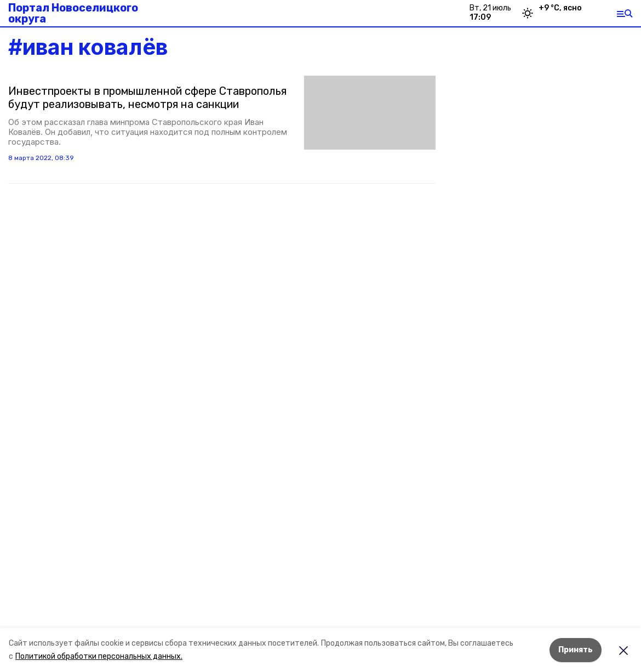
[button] (370, 113)
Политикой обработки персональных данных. (99, 656)
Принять (576, 650)
